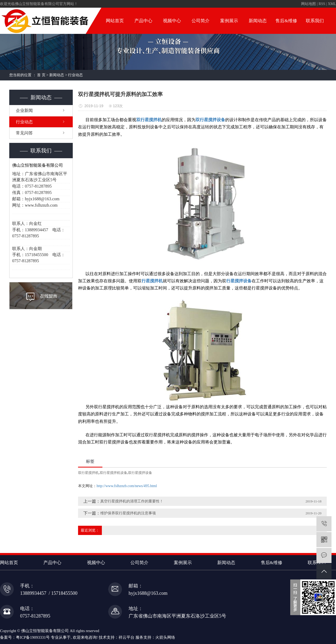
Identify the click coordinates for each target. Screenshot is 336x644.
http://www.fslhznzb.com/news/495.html (127, 486)
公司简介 (201, 21)
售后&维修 (286, 21)
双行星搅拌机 (88, 473)
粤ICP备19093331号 (33, 637)
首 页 (41, 75)
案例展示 (229, 21)
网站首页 (115, 21)
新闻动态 (258, 21)
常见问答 (24, 133)
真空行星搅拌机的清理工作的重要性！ (132, 501)
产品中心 (143, 21)
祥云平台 (126, 637)
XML (332, 4)
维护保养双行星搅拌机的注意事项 (128, 513)
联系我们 (315, 21)
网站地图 (308, 4)
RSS (322, 4)
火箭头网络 (165, 637)
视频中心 (172, 21)
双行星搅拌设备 (140, 473)
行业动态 (75, 75)
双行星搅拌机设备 (113, 473)
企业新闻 (24, 110)
